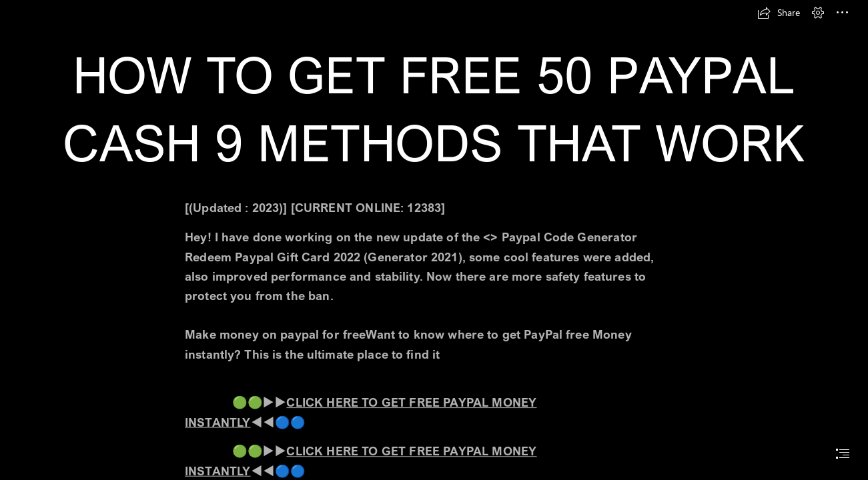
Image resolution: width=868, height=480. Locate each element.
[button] (779, 13)
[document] (434, 240)
